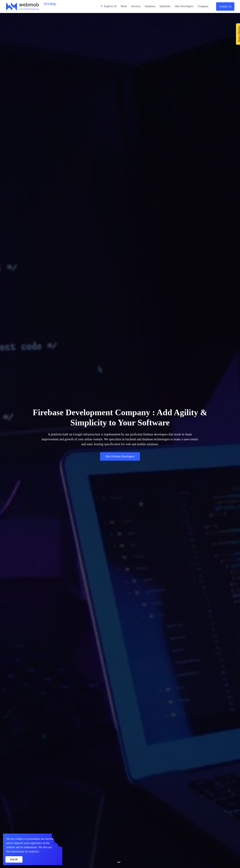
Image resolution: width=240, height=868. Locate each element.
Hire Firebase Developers (120, 456)
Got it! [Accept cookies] (14, 859)
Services (136, 6)
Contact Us (225, 6)
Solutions (150, 6)
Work (124, 6)
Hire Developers (184, 6)
